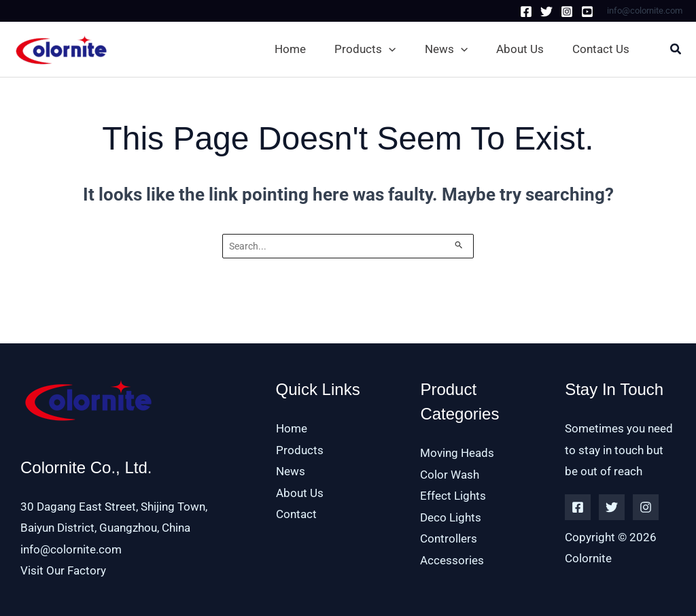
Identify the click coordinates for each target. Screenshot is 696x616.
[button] (368, 49)
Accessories (452, 560)
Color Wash (450, 475)
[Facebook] (526, 12)
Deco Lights (451, 517)
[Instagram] (567, 12)
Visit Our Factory (63, 570)
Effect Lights (453, 496)
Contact (296, 514)
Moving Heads (457, 453)
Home (292, 428)
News (291, 471)
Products (300, 450)
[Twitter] (546, 12)
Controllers (449, 538)
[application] (389, 49)
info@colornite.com (71, 549)
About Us (300, 493)
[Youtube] (587, 12)
